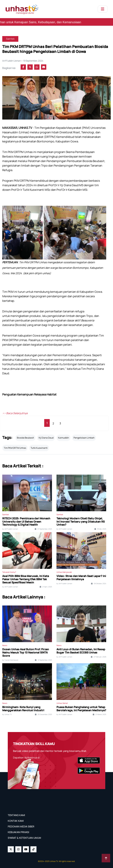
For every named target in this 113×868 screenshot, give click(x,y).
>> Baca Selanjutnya (15, 413)
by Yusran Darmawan (10, 660)
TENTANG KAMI (16, 815)
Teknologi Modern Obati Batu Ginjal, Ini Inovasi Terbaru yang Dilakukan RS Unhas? (81, 522)
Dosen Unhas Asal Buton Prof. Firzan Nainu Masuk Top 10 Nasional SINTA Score (26, 653)
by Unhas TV (7, 714)
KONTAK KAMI (16, 821)
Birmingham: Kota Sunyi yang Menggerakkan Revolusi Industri (23, 709)
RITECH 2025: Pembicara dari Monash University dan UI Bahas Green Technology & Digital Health (26, 522)
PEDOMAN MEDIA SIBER (21, 826)
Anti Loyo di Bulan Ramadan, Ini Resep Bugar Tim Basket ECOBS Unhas (81, 651)
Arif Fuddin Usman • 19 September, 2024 (23, 61)
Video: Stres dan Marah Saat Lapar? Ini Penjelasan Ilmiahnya (81, 578)
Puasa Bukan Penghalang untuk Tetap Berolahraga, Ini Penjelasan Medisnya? (81, 709)
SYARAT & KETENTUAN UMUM (24, 838)
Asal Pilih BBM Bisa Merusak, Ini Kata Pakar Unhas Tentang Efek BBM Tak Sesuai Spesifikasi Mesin (26, 579)
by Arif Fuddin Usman (10, 529)
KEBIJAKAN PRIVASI (18, 832)
